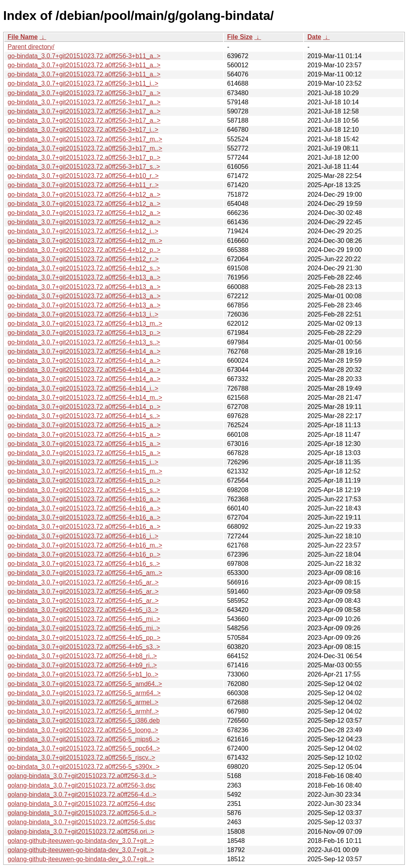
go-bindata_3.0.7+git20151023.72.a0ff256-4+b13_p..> (84, 333)
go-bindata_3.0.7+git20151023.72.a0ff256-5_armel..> (83, 702)
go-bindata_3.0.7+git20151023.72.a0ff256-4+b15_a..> (84, 425)
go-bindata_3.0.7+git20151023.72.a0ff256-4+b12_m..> (85, 241)
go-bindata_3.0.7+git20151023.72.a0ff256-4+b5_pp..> (84, 638)
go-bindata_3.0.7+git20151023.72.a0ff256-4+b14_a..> (84, 351)
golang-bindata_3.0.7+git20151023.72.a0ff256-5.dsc (81, 822)
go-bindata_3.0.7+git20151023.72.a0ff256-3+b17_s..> (84, 167)
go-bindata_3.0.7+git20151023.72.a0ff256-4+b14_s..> (84, 416)
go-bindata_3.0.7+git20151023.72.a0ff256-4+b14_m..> (85, 398)
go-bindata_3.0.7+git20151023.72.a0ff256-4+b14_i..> (83, 388)
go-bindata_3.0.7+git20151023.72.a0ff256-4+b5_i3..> (83, 610)
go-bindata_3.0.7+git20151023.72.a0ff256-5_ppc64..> (84, 748)
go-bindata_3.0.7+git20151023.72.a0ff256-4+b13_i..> (83, 314)
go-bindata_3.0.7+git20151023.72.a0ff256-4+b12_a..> (84, 195)
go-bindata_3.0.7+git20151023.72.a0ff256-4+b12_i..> (83, 231)
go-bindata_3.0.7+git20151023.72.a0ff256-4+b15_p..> (84, 480)
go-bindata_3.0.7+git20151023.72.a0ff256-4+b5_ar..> (83, 582)
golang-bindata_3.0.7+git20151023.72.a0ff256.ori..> (81, 832)
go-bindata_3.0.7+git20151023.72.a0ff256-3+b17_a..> (84, 93)
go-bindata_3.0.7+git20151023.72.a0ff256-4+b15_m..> (85, 471)
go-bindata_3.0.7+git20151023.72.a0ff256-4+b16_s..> (84, 564)
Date (314, 37)
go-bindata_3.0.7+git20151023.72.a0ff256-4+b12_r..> (83, 259)
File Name (23, 37)
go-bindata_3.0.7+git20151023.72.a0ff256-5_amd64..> (85, 684)
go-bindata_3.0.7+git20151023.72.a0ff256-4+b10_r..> (83, 176)
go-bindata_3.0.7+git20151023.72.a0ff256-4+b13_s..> (84, 342)
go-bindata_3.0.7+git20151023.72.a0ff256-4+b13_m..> (85, 324)
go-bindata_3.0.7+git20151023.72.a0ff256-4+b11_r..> (83, 185)
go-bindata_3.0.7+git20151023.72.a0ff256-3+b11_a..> (84, 56)
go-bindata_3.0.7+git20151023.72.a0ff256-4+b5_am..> (85, 573)
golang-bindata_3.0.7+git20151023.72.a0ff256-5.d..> (82, 813)
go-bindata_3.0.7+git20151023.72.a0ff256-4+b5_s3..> (84, 647)
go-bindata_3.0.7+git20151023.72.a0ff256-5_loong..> (83, 730)
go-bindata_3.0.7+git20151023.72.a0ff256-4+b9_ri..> (82, 665)
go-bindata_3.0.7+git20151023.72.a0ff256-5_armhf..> (83, 711)
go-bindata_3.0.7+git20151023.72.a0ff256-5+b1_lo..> (83, 674)
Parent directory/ (31, 47)
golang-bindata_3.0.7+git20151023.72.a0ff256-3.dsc (81, 785)
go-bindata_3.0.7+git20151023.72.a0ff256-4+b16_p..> (84, 554)
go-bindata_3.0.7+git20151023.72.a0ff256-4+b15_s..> (84, 490)
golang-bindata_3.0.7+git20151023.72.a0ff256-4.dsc (81, 804)
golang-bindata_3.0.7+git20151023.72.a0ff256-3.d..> (82, 776)
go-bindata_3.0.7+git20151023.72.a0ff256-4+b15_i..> (83, 462)
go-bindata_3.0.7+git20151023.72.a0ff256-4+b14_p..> (84, 407)
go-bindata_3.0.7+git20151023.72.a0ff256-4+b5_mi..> (84, 619)
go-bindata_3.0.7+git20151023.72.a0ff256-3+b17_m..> (85, 139)
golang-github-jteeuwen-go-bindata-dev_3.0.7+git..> (81, 841)
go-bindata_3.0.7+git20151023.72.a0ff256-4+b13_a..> (84, 277)
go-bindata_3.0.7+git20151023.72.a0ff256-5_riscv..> (81, 758)
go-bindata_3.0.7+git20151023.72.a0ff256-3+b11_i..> (83, 83)
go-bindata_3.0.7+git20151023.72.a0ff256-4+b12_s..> (84, 268)
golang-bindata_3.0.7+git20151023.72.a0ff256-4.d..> (82, 795)
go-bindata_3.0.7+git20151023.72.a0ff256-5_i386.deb (84, 720)
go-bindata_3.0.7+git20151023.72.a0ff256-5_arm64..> (84, 693)
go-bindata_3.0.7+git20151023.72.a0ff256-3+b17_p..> (84, 157)
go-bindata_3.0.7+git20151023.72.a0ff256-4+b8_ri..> (82, 656)
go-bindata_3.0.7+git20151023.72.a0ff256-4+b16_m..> (85, 545)
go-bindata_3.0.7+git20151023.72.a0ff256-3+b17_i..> (83, 130)
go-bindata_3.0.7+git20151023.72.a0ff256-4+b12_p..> (84, 250)
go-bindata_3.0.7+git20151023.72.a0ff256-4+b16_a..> (84, 499)
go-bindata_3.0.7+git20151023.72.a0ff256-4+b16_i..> (83, 536)
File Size (240, 37)
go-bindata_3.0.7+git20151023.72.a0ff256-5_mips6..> (83, 739)
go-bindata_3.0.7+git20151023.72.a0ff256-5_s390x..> (83, 767)
